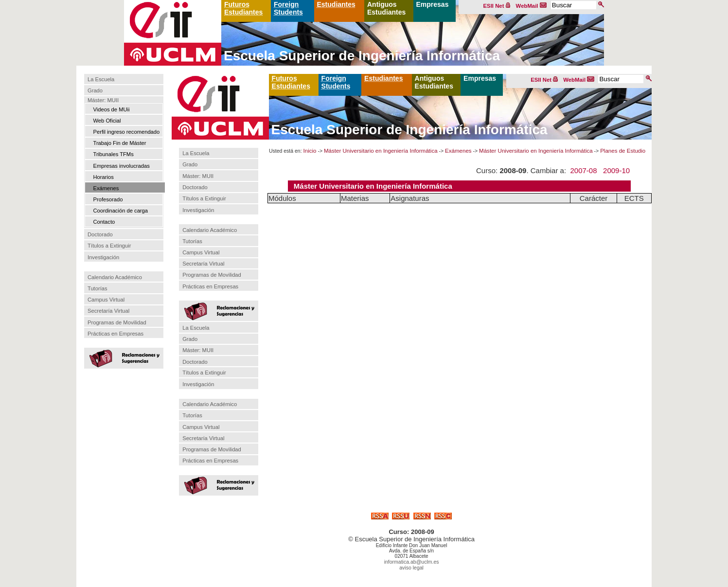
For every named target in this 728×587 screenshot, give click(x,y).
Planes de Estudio (623, 151)
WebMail (532, 6)
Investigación (103, 257)
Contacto (104, 222)
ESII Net (497, 6)
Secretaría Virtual (108, 311)
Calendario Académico (115, 277)
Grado (95, 91)
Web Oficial (107, 121)
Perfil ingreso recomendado (126, 132)
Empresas (433, 4)
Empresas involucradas (121, 166)
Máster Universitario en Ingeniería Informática (381, 151)
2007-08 (583, 170)
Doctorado (100, 234)
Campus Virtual (106, 300)
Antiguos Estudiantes (386, 8)
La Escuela (101, 79)
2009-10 (616, 170)
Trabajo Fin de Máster (119, 143)
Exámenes (106, 188)
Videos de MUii (111, 109)
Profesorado (108, 199)
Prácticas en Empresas (115, 334)
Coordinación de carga (120, 211)
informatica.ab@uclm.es (412, 562)
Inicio (310, 151)
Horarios (103, 177)
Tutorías (98, 288)
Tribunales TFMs (113, 154)
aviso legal (411, 568)
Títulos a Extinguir (109, 246)
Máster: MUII (103, 100)
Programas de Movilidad (117, 322)
